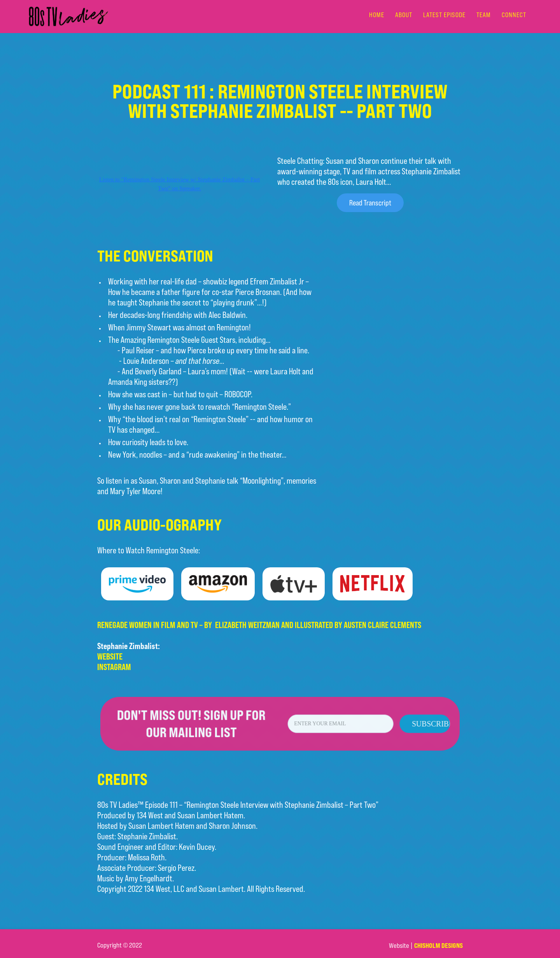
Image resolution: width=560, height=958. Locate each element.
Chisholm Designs (438, 945)
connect (514, 15)
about (404, 15)
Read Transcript (370, 203)
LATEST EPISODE (444, 15)
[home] (68, 17)
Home (377, 15)
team (484, 15)
